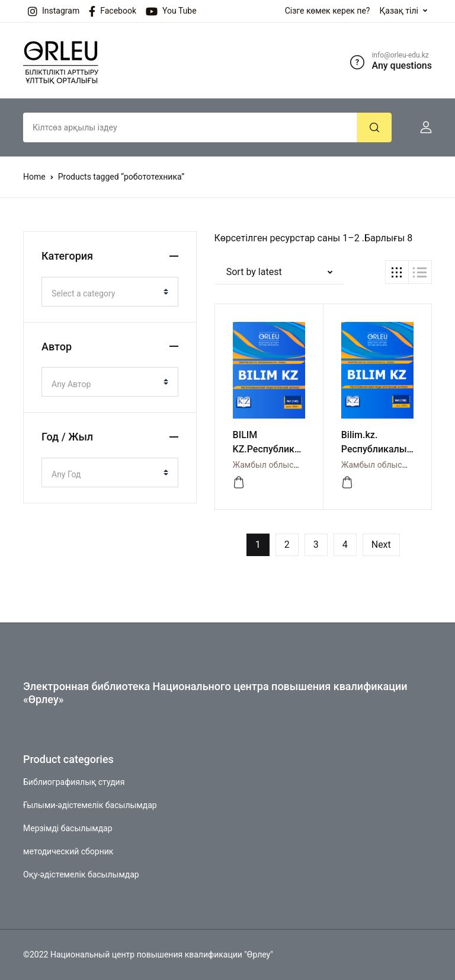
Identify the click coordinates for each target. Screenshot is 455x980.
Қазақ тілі (399, 11)
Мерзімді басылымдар (68, 828)
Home (34, 177)
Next (381, 545)
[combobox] (110, 292)
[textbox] (105, 293)
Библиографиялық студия (74, 782)
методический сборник (68, 851)
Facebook (113, 11)
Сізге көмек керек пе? (328, 11)
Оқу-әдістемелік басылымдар (81, 874)
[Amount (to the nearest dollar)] (190, 127)
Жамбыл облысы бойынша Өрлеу (299, 465)
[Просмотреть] (239, 483)
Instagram (54, 11)
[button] (421, 127)
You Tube (171, 11)
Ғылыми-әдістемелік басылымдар (90, 805)
